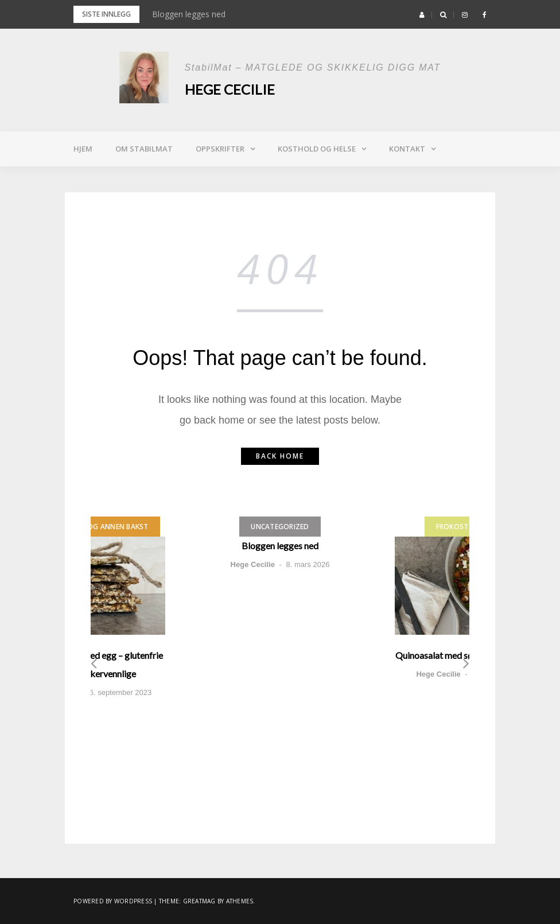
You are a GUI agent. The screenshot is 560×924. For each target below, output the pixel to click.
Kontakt (407, 149)
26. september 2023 (119, 692)
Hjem (83, 149)
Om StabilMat (144, 149)
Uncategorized (280, 527)
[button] (422, 15)
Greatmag (199, 901)
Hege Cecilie (230, 89)
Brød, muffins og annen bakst (91, 527)
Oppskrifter (220, 149)
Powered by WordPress (113, 901)
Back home (280, 456)
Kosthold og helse (317, 149)
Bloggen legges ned (189, 14)
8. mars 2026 (308, 564)
